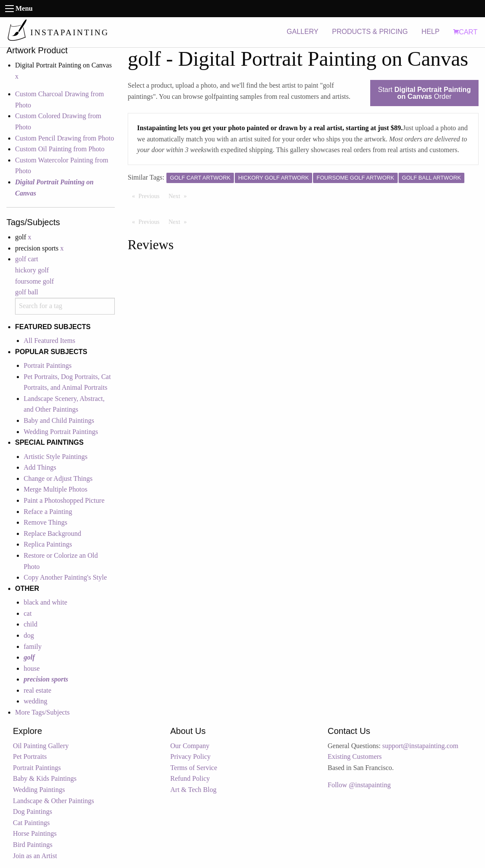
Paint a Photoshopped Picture (64, 500)
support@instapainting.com (420, 746)
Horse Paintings (35, 833)
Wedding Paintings (39, 790)
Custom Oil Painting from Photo (60, 149)
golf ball (27, 292)
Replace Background (52, 533)
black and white (45, 602)
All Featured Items (49, 341)
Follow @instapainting (359, 785)
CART (465, 32)
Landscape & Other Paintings (54, 801)
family (33, 646)
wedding (35, 701)
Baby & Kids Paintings (45, 778)
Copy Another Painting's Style (65, 577)
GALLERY (303, 32)
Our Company (190, 746)
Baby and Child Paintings (59, 420)
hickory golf (32, 270)
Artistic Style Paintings (55, 457)
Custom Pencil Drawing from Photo (64, 138)
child (31, 624)
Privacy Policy (190, 756)
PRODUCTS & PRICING (370, 32)
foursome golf (34, 281)
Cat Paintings (31, 823)
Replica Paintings (48, 544)
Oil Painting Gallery (41, 746)
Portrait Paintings (48, 365)
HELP (430, 32)
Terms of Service (194, 768)
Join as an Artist (35, 856)
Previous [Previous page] (151, 196)
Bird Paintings (33, 845)
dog (29, 635)
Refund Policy (190, 778)
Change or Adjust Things (58, 478)
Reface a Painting (48, 512)
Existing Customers (355, 756)
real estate (37, 690)
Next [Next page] (180, 196)
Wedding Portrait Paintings (61, 432)
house (32, 668)
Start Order (424, 93)
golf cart (27, 259)
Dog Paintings (32, 811)
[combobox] (65, 306)
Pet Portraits (30, 756)
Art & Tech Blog (193, 790)
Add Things (40, 467)
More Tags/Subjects (42, 712)
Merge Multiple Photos (55, 489)
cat (28, 613)
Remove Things (45, 522)
